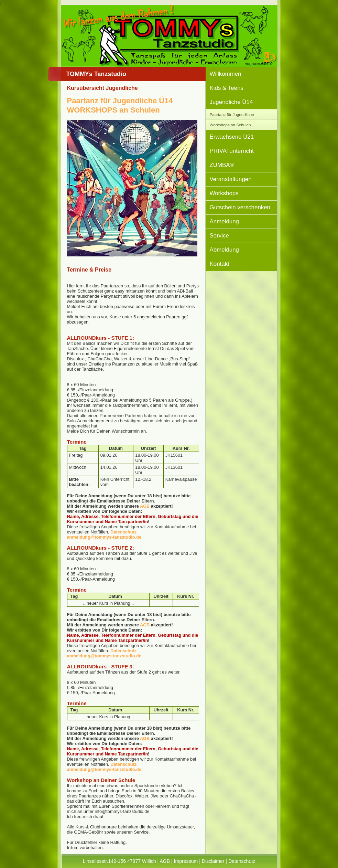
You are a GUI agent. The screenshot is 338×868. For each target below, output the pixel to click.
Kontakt (220, 264)
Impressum (186, 861)
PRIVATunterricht (232, 151)
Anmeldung (224, 221)
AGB (145, 506)
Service (219, 236)
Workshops (224, 193)
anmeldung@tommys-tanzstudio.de (104, 537)
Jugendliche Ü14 (231, 102)
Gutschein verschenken (240, 207)
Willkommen (226, 74)
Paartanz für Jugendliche (232, 114)
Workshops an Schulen (230, 125)
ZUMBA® (222, 165)
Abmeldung (224, 250)
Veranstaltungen (231, 179)
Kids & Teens (227, 88)
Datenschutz (123, 532)
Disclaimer (213, 861)
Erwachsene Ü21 (232, 137)
